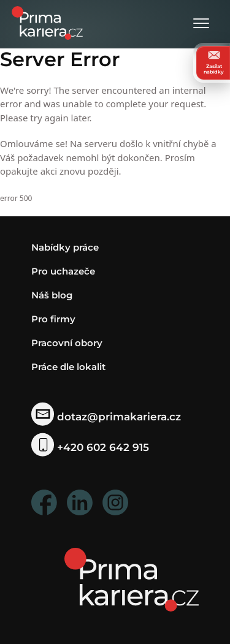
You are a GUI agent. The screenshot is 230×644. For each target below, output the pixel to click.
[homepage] (132, 579)
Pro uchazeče (63, 271)
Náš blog (52, 295)
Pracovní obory (67, 343)
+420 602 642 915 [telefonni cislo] (90, 447)
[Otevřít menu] (201, 24)
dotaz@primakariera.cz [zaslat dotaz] (106, 416)
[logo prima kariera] (47, 22)
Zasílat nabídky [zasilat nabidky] (214, 63)
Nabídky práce (65, 247)
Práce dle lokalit (68, 367)
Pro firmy (53, 319)
